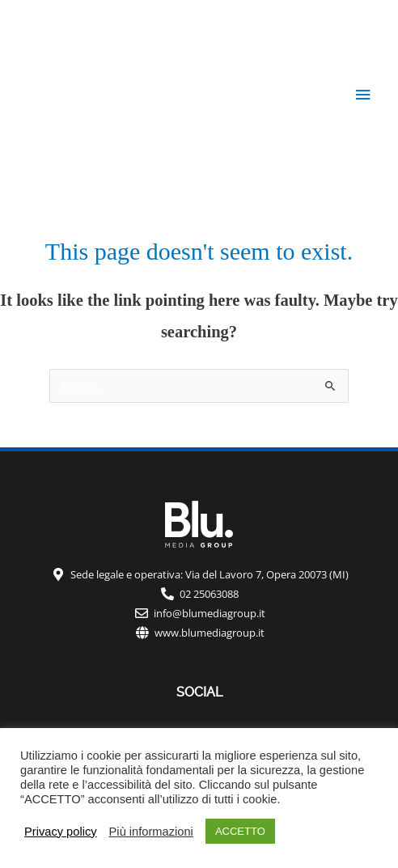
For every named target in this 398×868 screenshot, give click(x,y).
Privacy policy (61, 832)
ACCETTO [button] (240, 831)
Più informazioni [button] (151, 832)
